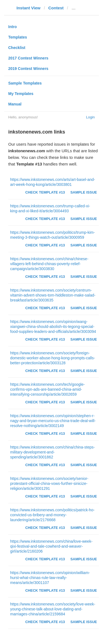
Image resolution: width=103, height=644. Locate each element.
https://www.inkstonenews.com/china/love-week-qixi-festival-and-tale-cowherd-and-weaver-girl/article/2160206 (51, 546)
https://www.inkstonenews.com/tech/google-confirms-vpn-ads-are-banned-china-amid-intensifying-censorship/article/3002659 (48, 389)
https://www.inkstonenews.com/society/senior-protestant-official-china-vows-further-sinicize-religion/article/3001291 (49, 483)
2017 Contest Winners (28, 58)
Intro (12, 27)
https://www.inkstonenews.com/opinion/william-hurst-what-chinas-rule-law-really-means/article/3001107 (50, 578)
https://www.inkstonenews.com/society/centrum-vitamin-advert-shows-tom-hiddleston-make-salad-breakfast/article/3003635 (53, 295)
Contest (56, 8)
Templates (18, 37)
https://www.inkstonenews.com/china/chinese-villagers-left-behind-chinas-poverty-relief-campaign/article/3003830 (49, 264)
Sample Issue (84, 192)
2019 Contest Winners (28, 69)
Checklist (17, 48)
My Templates (21, 94)
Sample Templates (25, 83)
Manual (15, 104)
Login (90, 117)
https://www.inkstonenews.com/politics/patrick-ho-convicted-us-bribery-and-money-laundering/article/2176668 (52, 515)
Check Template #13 (45, 192)
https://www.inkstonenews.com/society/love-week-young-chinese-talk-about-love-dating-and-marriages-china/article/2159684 (53, 609)
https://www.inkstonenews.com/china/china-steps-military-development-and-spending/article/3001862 (52, 452)
